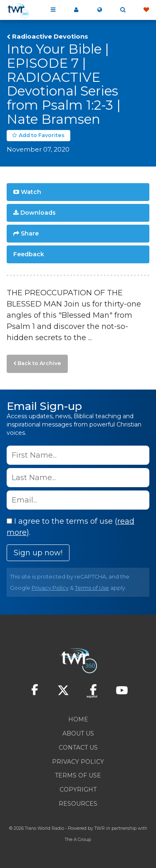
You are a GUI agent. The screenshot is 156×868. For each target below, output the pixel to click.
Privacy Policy (50, 588)
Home (78, 719)
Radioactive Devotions (50, 37)
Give (146, 10)
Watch (31, 192)
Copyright (78, 790)
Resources (78, 804)
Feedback (29, 254)
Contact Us (78, 748)
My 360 (76, 10)
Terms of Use (92, 588)
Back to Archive (39, 363)
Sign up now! (38, 553)
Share (30, 233)
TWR (100, 828)
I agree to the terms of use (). (71, 527)
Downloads (38, 213)
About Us (78, 733)
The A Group (78, 840)
